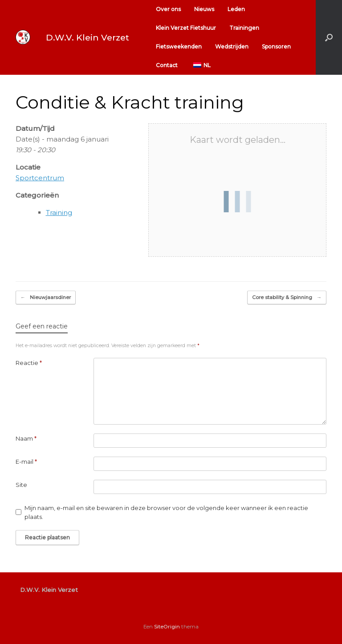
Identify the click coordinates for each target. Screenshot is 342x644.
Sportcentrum (40, 178)
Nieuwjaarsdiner (46, 298)
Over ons (168, 9)
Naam (26, 438)
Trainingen (244, 28)
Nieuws (204, 9)
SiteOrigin (167, 627)
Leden (236, 9)
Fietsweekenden (179, 47)
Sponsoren (276, 47)
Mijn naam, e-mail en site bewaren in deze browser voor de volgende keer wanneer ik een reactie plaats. (166, 512)
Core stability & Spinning (287, 298)
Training (59, 213)
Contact (167, 65)
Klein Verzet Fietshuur (186, 28)
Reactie (29, 363)
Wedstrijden (232, 47)
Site (21, 485)
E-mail (26, 462)
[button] (329, 37)
